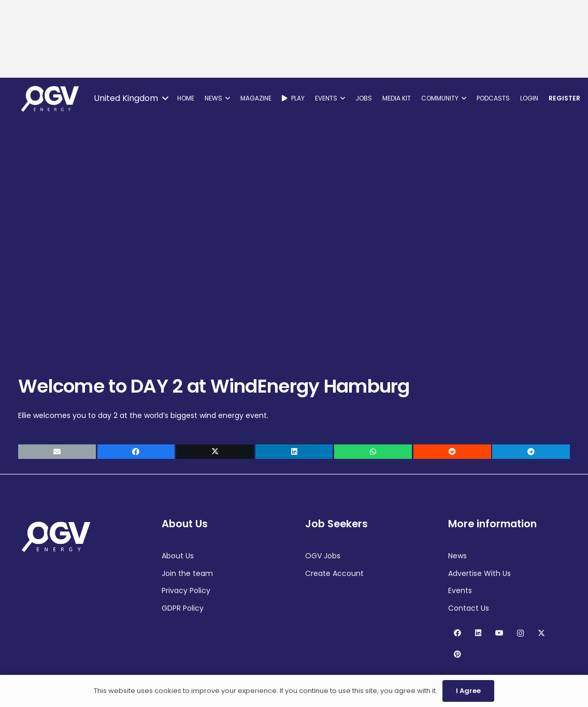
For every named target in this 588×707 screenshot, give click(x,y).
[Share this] (136, 452)
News (457, 556)
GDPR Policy (183, 608)
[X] (542, 633)
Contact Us (469, 608)
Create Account (334, 573)
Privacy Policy (186, 590)
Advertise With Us (479, 573)
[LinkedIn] (478, 633)
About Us (178, 556)
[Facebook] (457, 633)
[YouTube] (499, 633)
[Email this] (57, 452)
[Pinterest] (457, 654)
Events (460, 590)
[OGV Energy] (51, 98)
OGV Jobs (323, 556)
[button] (131, 98)
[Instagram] (520, 633)
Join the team (187, 573)
